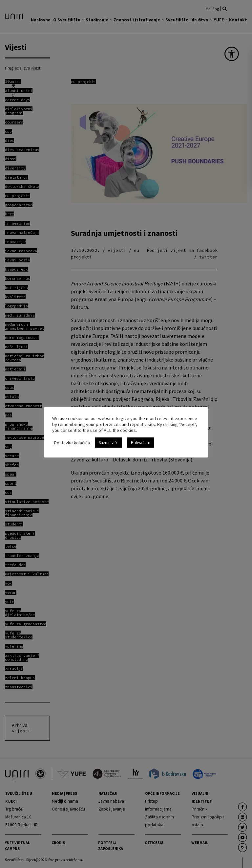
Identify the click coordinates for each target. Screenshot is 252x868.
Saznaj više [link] (108, 443)
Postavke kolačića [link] (72, 443)
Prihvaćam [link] (141, 443)
